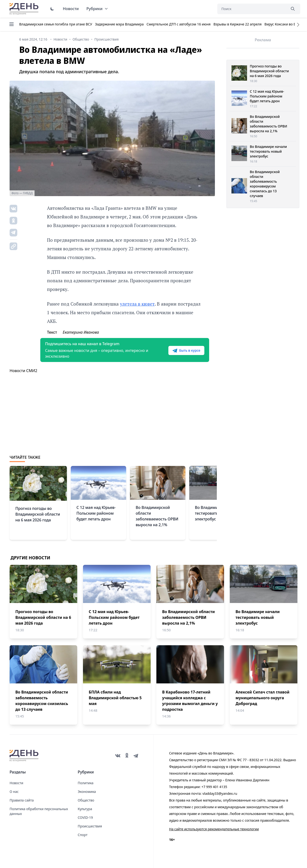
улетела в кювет (137, 304)
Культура (85, 809)
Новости (71, 9)
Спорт (83, 835)
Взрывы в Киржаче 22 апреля (238, 24)
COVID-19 (85, 817)
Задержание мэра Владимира (119, 24)
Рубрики (97, 9)
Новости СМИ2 (23, 371)
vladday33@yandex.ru (220, 793)
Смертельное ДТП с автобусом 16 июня (179, 24)
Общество (86, 800)
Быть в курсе (186, 350)
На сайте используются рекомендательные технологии (214, 829)
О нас (14, 792)
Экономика (87, 792)
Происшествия (90, 826)
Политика (86, 783)
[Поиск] (252, 9)
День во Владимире (25, 9)
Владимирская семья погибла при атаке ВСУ (56, 24)
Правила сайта (22, 800)
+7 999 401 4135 (214, 787)
